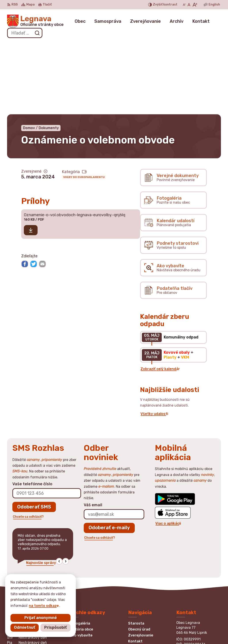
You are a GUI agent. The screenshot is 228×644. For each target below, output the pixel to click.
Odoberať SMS (34, 434)
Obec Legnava (137, 632)
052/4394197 (189, 590)
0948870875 (188, 585)
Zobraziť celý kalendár (160, 296)
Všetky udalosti (154, 341)
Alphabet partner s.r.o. (72, 632)
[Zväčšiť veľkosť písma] (195, 5)
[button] (59, 489)
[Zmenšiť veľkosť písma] (184, 5)
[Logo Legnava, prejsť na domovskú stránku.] (35, 21)
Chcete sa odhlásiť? (28, 444)
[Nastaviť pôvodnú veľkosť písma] (189, 5)
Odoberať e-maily (109, 455)
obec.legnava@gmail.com (199, 595)
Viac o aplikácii (168, 451)
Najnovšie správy (41, 490)
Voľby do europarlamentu (84, 104)
